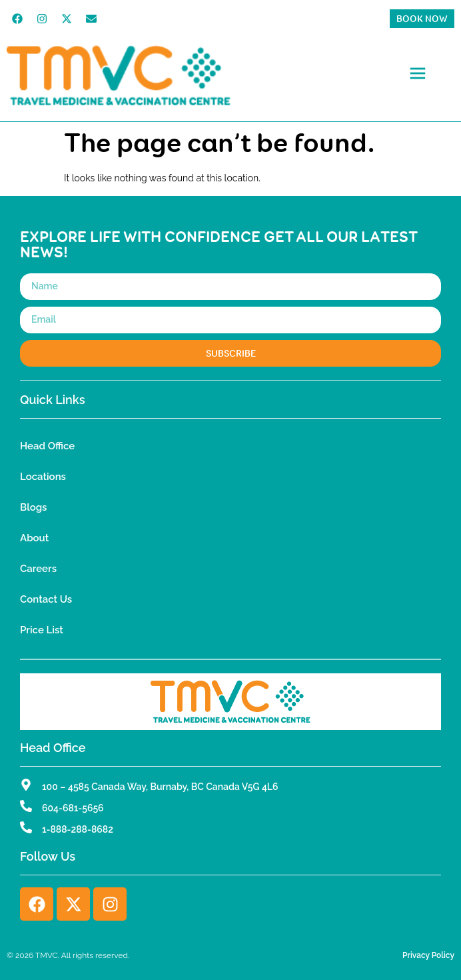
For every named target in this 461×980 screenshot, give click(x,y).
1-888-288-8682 (78, 829)
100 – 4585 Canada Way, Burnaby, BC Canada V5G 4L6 (160, 787)
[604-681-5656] (26, 806)
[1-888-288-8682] (26, 827)
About (34, 538)
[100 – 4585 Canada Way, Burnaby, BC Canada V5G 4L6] (26, 785)
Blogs (33, 507)
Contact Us (46, 599)
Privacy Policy (428, 955)
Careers (38, 569)
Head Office (47, 446)
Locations (43, 477)
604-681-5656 (73, 808)
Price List (42, 630)
